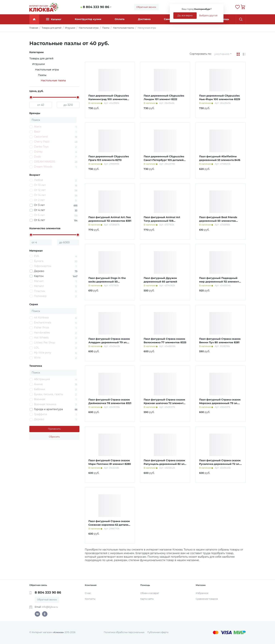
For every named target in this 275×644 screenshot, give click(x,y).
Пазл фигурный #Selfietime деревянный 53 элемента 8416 (220, 158)
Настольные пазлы (53, 80)
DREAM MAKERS (45, 162)
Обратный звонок (146, 7)
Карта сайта (147, 599)
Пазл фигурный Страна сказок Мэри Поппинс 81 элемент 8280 (110, 462)
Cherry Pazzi (42, 142)
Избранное (202, 593)
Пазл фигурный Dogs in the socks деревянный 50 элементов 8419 (107, 282)
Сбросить (54, 437)
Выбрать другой (208, 15)
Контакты (90, 599)
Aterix (38, 127)
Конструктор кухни (88, 19)
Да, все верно (185, 15)
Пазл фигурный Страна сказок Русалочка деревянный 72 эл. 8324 (220, 464)
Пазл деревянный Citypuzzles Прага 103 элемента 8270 (109, 158)
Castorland (41, 137)
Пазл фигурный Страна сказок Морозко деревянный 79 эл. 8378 (220, 403)
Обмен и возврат (150, 593)
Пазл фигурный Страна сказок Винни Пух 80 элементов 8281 (220, 341)
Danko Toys (41, 147)
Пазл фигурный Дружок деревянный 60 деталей (160, 280)
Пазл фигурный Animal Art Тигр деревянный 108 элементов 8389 (162, 221)
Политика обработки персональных (124, 632)
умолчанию (222, 54)
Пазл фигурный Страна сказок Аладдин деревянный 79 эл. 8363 (109, 342)
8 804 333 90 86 (96, 7)
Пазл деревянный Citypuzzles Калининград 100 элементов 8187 (109, 99)
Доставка (144, 19)
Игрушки (38, 64)
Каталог (54, 19)
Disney (38, 152)
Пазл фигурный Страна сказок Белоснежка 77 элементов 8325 (165, 341)
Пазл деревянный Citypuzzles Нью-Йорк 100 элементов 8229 (220, 97)
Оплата (120, 19)
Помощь (223, 19)
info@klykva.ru (50, 607)
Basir (37, 132)
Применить (54, 429)
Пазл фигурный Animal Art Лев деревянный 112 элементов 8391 (110, 219)
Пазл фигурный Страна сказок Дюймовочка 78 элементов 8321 (110, 401)
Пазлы (42, 75)
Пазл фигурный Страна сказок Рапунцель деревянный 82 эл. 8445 (164, 464)
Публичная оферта (158, 632)
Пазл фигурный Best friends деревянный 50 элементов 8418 (218, 221)
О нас (88, 593)
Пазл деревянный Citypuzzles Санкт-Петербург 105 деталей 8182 (164, 160)
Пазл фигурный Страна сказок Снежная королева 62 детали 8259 (109, 525)
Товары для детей (41, 58)
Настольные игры (47, 70)
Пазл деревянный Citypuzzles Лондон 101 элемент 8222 (164, 97)
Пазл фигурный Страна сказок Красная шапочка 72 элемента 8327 (164, 403)
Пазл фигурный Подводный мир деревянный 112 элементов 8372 (221, 282)
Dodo (37, 157)
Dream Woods (43, 167)
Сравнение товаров (207, 599)
